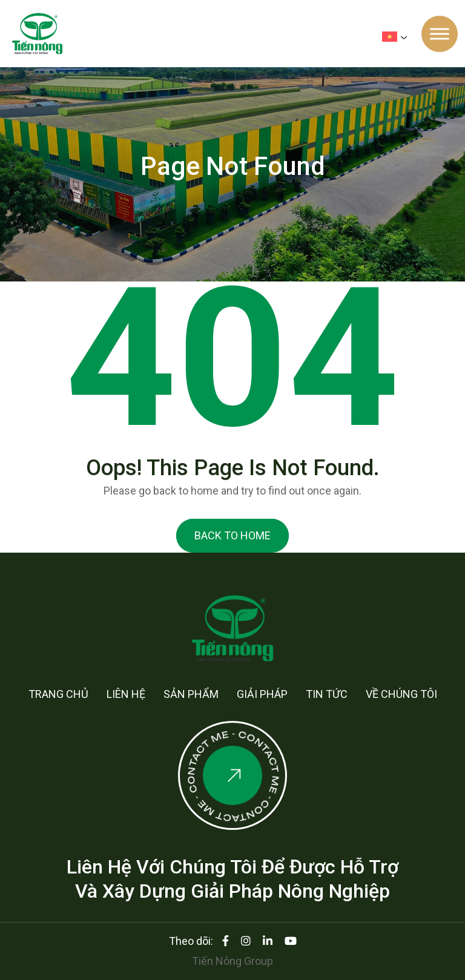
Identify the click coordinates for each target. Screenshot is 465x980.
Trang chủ (58, 694)
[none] (397, 36)
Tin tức (327, 694)
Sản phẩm (191, 694)
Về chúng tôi (401, 694)
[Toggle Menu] (440, 34)
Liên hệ (126, 694)
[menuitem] (397, 37)
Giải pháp (262, 694)
